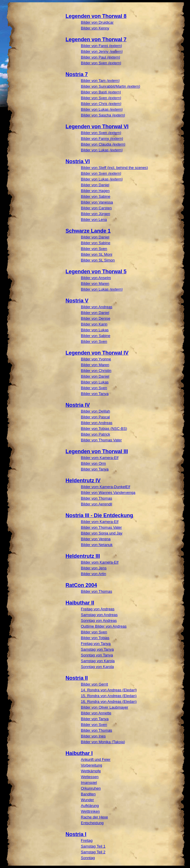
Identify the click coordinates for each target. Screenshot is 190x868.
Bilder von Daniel (95, 185)
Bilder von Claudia (103, 144)
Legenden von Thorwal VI (97, 127)
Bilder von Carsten (96, 208)
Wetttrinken (90, 811)
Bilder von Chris (101, 104)
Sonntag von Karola (97, 667)
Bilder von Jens (94, 568)
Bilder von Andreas (97, 307)
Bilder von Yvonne (96, 359)
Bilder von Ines (93, 736)
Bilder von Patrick (95, 434)
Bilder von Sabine (96, 196)
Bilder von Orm (93, 463)
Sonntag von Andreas (99, 621)
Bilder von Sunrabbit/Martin (110, 86)
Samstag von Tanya (97, 649)
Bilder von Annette (96, 713)
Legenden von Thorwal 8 (96, 16)
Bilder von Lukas (102, 109)
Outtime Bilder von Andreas (104, 626)
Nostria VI (78, 161)
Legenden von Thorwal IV (97, 353)
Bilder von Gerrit (94, 684)
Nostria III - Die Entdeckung (99, 515)
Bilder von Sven (101, 63)
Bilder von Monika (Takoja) (103, 742)
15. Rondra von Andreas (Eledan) (109, 696)
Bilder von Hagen (95, 191)
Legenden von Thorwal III (97, 451)
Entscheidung (92, 823)
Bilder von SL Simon (98, 260)
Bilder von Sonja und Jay (102, 533)
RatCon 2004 (81, 585)
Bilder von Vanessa (97, 202)
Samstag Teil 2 (93, 852)
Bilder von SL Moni (97, 254)
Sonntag (88, 858)
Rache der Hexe (94, 817)
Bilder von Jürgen (95, 214)
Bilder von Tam (100, 81)
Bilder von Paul (100, 57)
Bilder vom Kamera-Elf (100, 458)
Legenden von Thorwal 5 (96, 272)
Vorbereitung (92, 765)
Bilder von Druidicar (97, 22)
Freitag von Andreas (98, 609)
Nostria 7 (77, 74)
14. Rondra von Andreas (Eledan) (109, 690)
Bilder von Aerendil (96, 504)
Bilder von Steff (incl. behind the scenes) (114, 168)
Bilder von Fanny (102, 139)
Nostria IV (78, 405)
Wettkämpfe (91, 771)
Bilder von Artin (93, 574)
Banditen (88, 794)
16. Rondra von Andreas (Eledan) (109, 702)
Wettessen (90, 777)
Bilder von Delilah (95, 411)
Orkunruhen (91, 788)
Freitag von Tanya (96, 644)
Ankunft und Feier (96, 759)
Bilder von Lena (94, 220)
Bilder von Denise (96, 318)
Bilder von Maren (95, 284)
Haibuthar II (80, 603)
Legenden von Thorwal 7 (96, 39)
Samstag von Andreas (99, 615)
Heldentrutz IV (83, 481)
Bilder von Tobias (95, 638)
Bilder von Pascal (95, 417)
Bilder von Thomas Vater (101, 440)
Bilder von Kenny (95, 28)
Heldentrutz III (83, 556)
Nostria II (77, 678)
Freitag (87, 840)
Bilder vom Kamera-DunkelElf (106, 487)
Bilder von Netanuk (97, 545)
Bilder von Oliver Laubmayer (105, 707)
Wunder (87, 800)
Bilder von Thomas (96, 498)
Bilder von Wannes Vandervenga (108, 493)
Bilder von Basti (101, 92)
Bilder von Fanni (101, 46)
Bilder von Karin (94, 324)
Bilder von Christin (96, 371)
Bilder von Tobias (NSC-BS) (104, 429)
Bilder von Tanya (95, 394)
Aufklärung (90, 806)
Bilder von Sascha (103, 115)
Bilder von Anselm (96, 278)
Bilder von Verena (96, 539)
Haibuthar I (79, 753)
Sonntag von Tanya (97, 655)
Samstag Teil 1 (93, 846)
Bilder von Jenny (102, 51)
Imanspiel (89, 783)
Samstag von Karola (98, 661)
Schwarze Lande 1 (88, 231)
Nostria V (77, 301)
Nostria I (76, 834)
